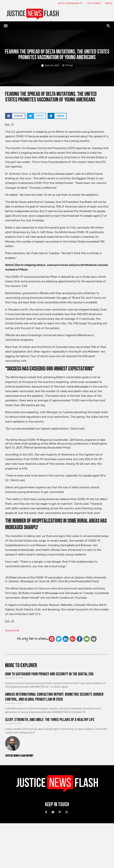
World (109, 3)
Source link (12, 631)
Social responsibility (70, 3)
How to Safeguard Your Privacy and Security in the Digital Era (49, 674)
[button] (6, 26)
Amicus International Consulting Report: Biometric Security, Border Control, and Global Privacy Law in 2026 (54, 697)
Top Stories (94, 3)
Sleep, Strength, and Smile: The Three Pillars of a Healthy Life (50, 720)
